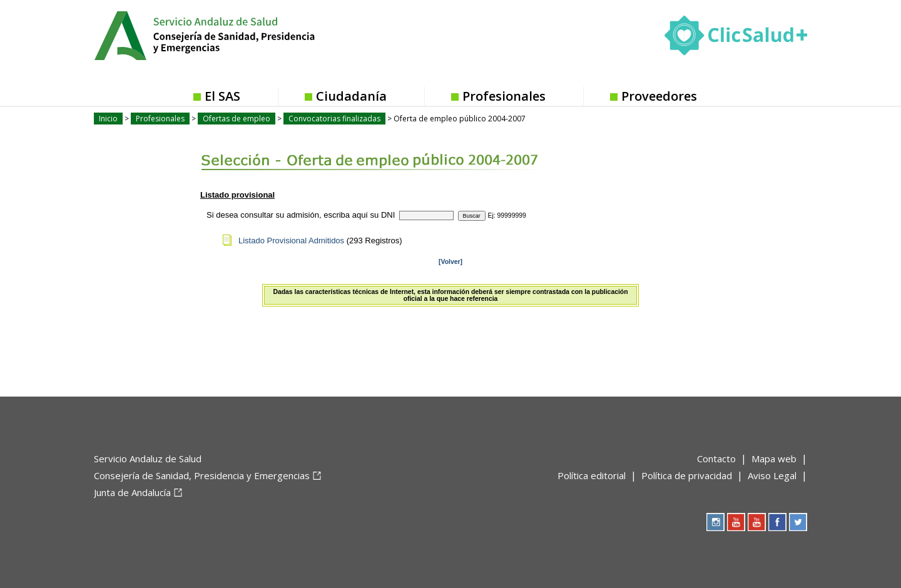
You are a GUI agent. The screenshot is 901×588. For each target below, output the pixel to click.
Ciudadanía (351, 96)
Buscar (472, 216)
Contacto (716, 459)
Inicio (108, 119)
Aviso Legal (772, 475)
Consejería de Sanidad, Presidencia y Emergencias (202, 475)
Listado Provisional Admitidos (291, 241)
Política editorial (592, 475)
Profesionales (504, 96)
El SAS (222, 96)
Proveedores (659, 96)
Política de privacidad (687, 475)
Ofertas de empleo (237, 119)
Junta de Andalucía (132, 492)
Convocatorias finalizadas (334, 119)
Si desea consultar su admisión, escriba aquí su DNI (301, 215)
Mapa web (774, 459)
